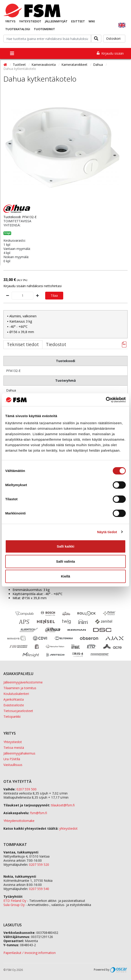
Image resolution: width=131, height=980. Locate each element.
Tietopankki (12, 716)
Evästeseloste (14, 705)
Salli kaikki (66, 546)
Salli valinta (66, 561)
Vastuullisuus (13, 765)
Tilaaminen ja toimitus (20, 688)
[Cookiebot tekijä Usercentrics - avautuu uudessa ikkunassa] (106, 400)
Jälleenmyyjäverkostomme (23, 682)
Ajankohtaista (14, 699)
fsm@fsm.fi (39, 813)
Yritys (10, 21)
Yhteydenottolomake (19, 821)
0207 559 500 (26, 789)
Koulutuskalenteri (16, 694)
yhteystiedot (68, 828)
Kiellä (65, 576)
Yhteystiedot (30, 21)
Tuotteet (20, 65)
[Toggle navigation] (12, 53)
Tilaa (54, 295)
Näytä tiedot (107, 532)
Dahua (98, 65)
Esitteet (78, 21)
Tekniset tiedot (23, 344)
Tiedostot (56, 344)
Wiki (92, 21)
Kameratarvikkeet (75, 65)
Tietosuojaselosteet (18, 711)
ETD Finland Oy (15, 901)
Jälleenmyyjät (56, 21)
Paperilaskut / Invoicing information (30, 953)
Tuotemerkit (44, 29)
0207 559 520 (39, 865)
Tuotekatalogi (18, 29)
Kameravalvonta (44, 65)
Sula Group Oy (14, 905)
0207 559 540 (39, 889)
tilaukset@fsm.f (63, 805)
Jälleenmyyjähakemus (19, 753)
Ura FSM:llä (12, 759)
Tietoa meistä (14, 748)
